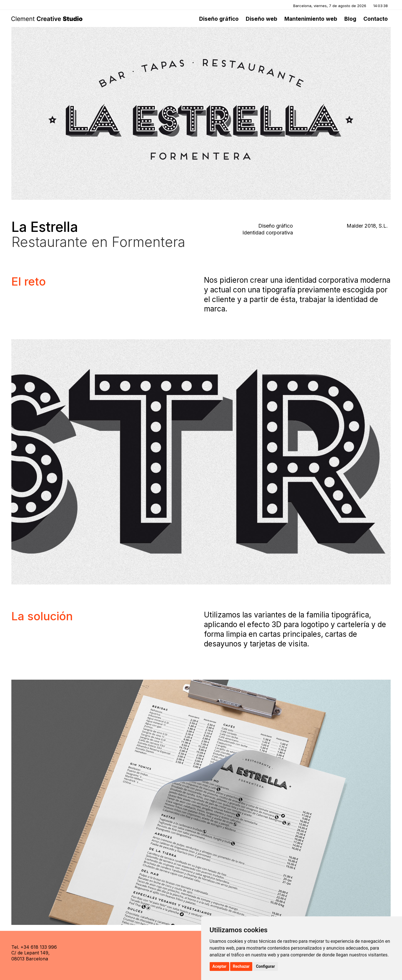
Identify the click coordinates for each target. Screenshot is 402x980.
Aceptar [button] (220, 966)
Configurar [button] (265, 966)
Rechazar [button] (241, 966)
